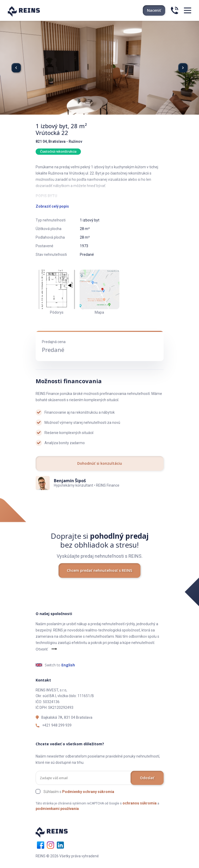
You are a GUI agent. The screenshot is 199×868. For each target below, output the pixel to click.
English (68, 665)
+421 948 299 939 (57, 725)
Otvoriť (42, 649)
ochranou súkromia (140, 803)
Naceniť (154, 10)
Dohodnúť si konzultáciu (100, 463)
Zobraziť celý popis (52, 206)
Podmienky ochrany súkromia (88, 792)
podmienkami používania (57, 809)
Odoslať (147, 778)
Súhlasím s (79, 792)
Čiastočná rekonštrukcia (58, 151)
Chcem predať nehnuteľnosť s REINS (100, 570)
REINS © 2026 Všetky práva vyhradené (67, 856)
